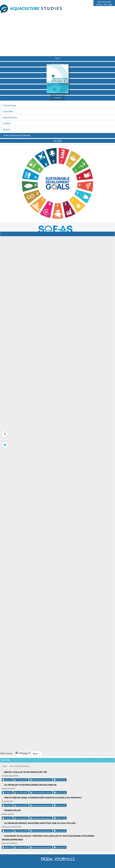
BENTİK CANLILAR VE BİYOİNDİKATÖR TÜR (26, 772)
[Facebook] (5, 434)
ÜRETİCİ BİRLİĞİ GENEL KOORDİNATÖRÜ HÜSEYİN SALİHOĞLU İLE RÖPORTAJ (43, 798)
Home (57, 59)
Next (37, 754)
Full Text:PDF (21, 780)
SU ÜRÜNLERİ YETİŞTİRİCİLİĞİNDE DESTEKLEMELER (30, 785)
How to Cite (60, 780)
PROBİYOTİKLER (13, 810)
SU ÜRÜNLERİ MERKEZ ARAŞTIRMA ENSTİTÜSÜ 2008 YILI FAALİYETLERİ (40, 823)
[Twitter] (5, 445)
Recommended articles (41, 780)
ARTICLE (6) (23, 753)
